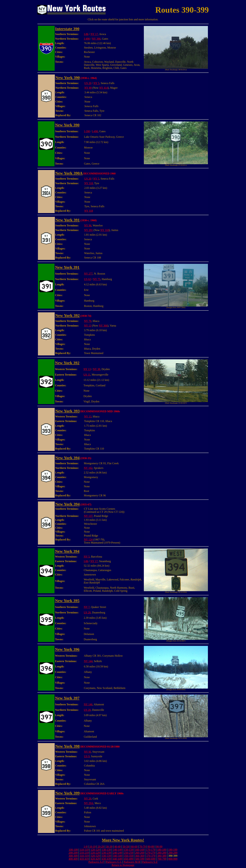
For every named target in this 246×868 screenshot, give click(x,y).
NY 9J (88, 752)
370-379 (151, 856)
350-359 (129, 856)
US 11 (87, 375)
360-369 (140, 856)
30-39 (109, 847)
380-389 (162, 856)
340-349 (117, 856)
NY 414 (104, 88)
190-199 (173, 850)
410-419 (84, 859)
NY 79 (88, 321)
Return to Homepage (123, 865)
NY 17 (94, 34)
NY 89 (88, 88)
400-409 (73, 859)
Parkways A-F (96, 862)
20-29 (101, 847)
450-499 (129, 859)
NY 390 (96, 39)
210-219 (84, 853)
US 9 (87, 756)
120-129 (95, 850)
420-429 (95, 859)
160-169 (139, 850)
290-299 (173, 853)
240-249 (117, 853)
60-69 (134, 847)
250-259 (129, 853)
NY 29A (89, 803)
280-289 (162, 853)
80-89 (151, 847)
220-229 (95, 853)
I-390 (87, 131)
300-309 (73, 856)
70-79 (142, 847)
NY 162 (88, 468)
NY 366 (103, 326)
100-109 (73, 850)
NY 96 (88, 225)
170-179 (151, 850)
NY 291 (89, 230)
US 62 (87, 279)
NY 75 (97, 279)
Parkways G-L (114, 862)
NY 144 (88, 661)
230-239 (106, 853)
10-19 (92, 847)
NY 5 (96, 83)
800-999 (173, 859)
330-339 (106, 856)
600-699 (151, 859)
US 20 (88, 83)
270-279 (151, 853)
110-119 (84, 850)
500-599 (140, 859)
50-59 (126, 847)
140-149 (117, 850)
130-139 (106, 850)
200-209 (73, 853)
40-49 (117, 847)
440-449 (117, 859)
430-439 (106, 859)
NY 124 (88, 540)
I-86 (86, 34)
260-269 (140, 853)
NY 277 (88, 274)
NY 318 (89, 183)
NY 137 (88, 516)
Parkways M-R (132, 862)
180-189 (162, 850)
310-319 (84, 856)
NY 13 (88, 326)
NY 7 (87, 607)
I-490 (87, 39)
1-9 (85, 847)
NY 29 (88, 799)
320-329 (95, 856)
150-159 (128, 850)
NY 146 (88, 704)
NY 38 (97, 369)
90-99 (159, 847)
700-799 (162, 859)
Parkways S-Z (150, 862)
